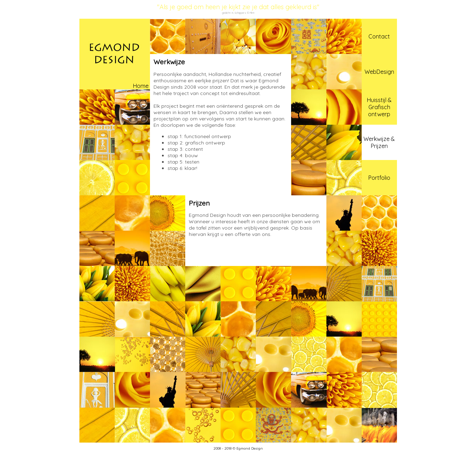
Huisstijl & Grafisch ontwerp (379, 107)
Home (141, 86)
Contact (379, 36)
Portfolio (379, 178)
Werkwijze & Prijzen (379, 142)
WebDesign (379, 72)
